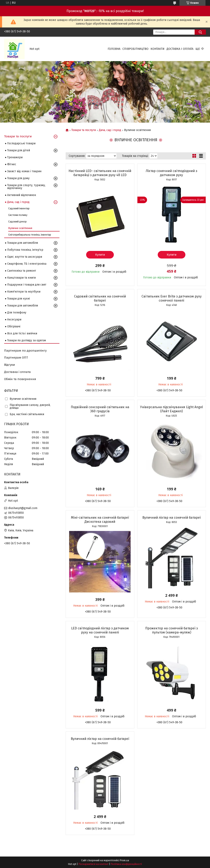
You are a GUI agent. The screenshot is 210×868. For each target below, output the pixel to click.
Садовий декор (17, 222)
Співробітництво (135, 49)
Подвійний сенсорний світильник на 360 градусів (100, 409)
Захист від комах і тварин (24, 171)
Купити (100, 255)
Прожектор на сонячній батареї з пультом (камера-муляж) (172, 630)
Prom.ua (124, 860)
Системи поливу (18, 215)
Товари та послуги (84, 130)
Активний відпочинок (22, 195)
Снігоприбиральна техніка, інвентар (30, 235)
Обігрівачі (14, 326)
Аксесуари (14, 320)
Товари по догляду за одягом (27, 340)
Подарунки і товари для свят (27, 285)
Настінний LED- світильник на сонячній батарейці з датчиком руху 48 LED (100, 173)
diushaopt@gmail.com (23, 508)
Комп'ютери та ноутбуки (24, 292)
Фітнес (12, 164)
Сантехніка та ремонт (22, 271)
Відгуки (10, 365)
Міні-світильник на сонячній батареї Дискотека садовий (100, 520)
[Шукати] (200, 32)
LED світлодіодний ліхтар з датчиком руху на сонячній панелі (100, 630)
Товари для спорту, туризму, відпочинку (26, 187)
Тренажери (15, 157)
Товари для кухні (18, 299)
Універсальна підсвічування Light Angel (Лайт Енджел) (171, 409)
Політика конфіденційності (126, 864)
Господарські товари (21, 143)
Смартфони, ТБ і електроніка (27, 264)
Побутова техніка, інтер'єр (25, 250)
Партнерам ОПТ (16, 358)
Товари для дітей (19, 150)
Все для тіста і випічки (22, 333)
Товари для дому (18, 178)
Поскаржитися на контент (94, 864)
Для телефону (17, 313)
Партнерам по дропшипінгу (25, 351)
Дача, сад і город (110, 130)
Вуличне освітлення (20, 228)
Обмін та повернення (20, 379)
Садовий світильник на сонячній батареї (100, 298)
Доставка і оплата (180, 49)
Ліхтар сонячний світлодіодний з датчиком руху (172, 173)
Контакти (157, 49)
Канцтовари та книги (21, 278)
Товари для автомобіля (23, 243)
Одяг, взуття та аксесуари (25, 257)
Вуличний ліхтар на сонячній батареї (172, 518)
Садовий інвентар (19, 208)
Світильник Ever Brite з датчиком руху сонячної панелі (172, 298)
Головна (114, 49)
